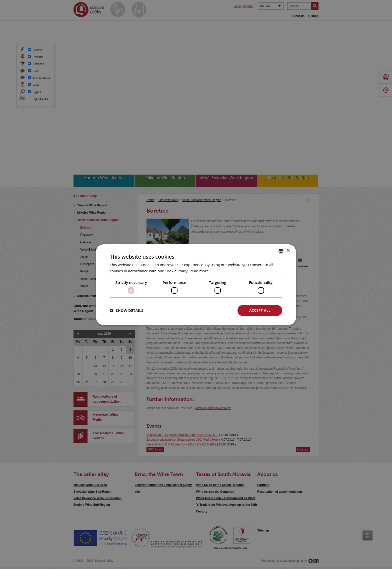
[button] (126, 310)
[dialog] (196, 284)
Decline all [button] (211, 310)
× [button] (288, 251)
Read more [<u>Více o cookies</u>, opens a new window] (199, 271)
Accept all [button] (260, 310)
